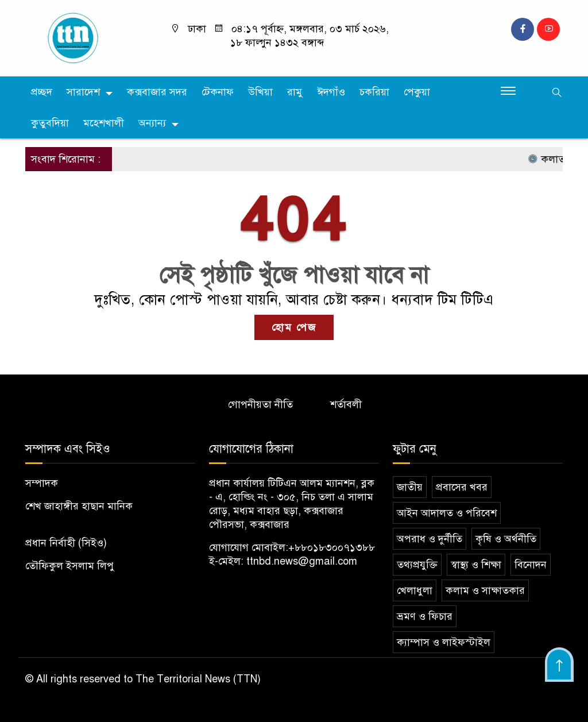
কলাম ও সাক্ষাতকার (485, 590)
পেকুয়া (417, 92)
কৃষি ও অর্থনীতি (506, 539)
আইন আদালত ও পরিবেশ (447, 513)
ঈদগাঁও (331, 92)
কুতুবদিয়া (50, 123)
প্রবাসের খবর (462, 487)
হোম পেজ (294, 327)
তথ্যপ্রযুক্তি (417, 565)
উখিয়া (260, 92)
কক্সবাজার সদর (157, 92)
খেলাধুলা (415, 590)
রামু (295, 92)
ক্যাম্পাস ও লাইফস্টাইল (444, 642)
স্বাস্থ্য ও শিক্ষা (476, 565)
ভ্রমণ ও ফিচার (425, 616)
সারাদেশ (83, 92)
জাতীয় (410, 487)
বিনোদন (531, 565)
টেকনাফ (218, 92)
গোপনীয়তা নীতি (260, 404)
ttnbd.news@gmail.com (302, 561)
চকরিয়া (374, 92)
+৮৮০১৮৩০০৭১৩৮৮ (332, 547)
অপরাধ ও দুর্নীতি (430, 539)
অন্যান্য (152, 123)
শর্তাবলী (346, 404)
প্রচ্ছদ (42, 92)
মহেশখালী (104, 123)
